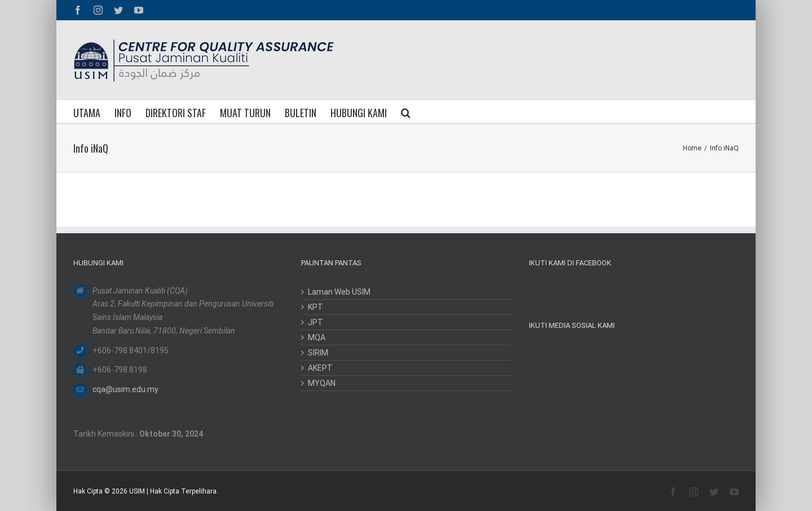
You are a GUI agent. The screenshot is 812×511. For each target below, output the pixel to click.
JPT (315, 322)
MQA (317, 337)
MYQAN (322, 383)
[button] (406, 112)
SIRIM (318, 353)
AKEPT (320, 368)
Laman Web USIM (339, 292)
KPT (315, 307)
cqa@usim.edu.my (125, 389)
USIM (137, 491)
